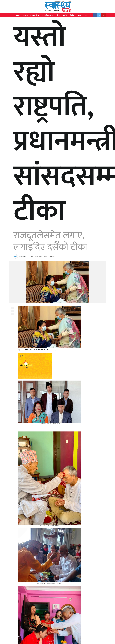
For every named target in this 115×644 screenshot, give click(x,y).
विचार (59, 15)
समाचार (18, 15)
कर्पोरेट (66, 15)
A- (12, 314)
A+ (12, 308)
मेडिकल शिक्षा (35, 15)
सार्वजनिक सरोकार (48, 15)
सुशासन (25, 15)
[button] (12, 15)
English (80, 15)
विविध (72, 15)
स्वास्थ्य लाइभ (23, 256)
